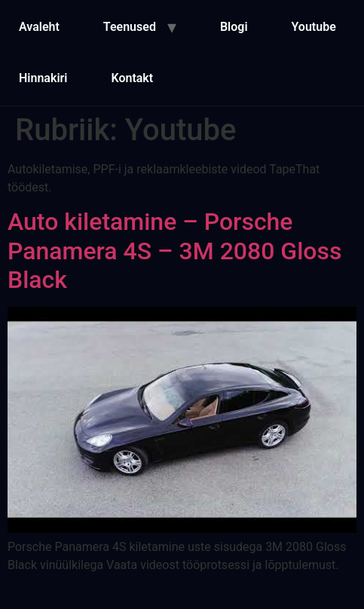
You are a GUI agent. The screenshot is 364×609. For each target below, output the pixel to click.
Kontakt (132, 78)
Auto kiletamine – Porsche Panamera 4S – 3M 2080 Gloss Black (174, 251)
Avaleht (39, 27)
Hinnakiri (43, 78)
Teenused (130, 27)
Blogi (234, 27)
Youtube (314, 27)
